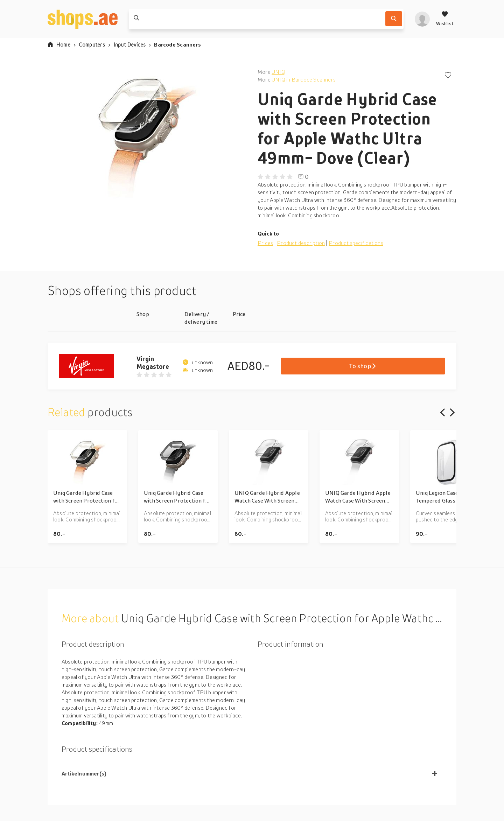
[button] (147, 138)
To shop (363, 366)
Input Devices (130, 44)
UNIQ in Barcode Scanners (304, 79)
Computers (92, 44)
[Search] (394, 19)
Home (59, 44)
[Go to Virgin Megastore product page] (92, 366)
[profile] (422, 19)
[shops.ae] (83, 19)
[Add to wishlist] (448, 76)
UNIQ (278, 72)
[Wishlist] (445, 19)
